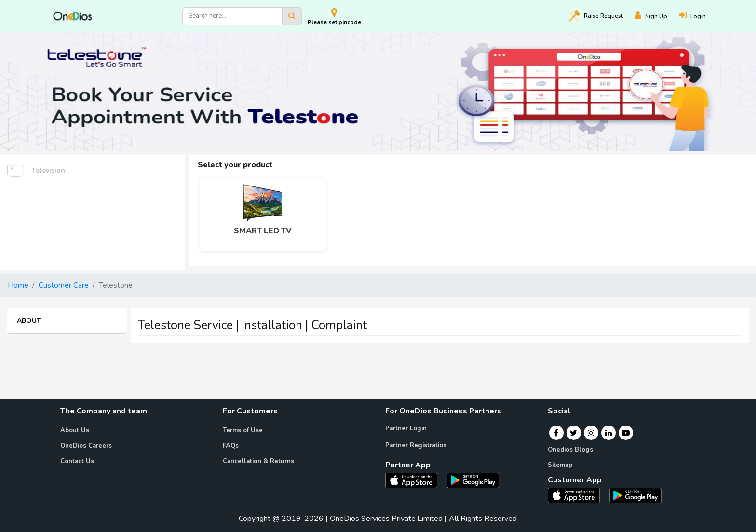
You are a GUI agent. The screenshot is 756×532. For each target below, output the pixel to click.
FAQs (231, 446)
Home (18, 285)
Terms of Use (243, 430)
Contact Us (77, 461)
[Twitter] (574, 433)
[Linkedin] (608, 433)
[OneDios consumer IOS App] (578, 495)
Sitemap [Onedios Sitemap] (560, 465)
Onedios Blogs (570, 450)
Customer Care (64, 285)
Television (36, 171)
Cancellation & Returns (258, 461)
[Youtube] (626, 433)
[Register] (657, 16)
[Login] (698, 16)
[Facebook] (556, 433)
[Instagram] (591, 433)
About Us (75, 430)
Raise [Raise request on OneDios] (596, 16)
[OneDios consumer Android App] (635, 495)
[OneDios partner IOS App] (415, 479)
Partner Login (406, 428)
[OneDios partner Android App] (473, 479)
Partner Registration (416, 445)
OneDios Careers (86, 446)
